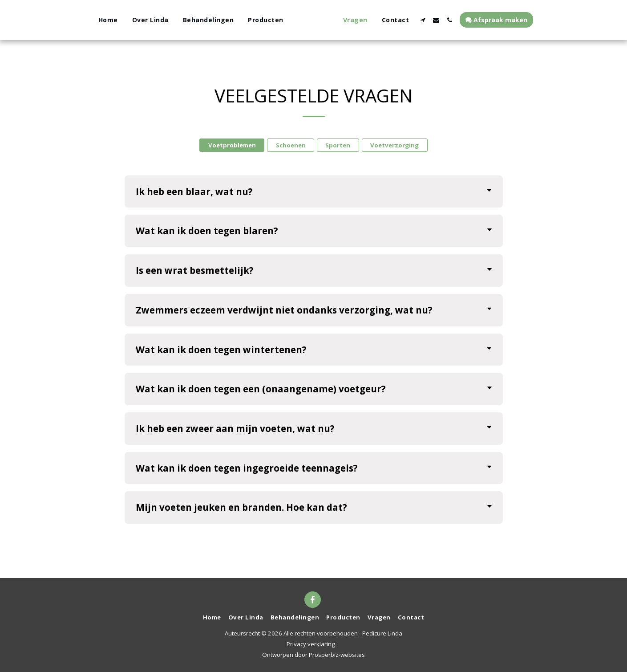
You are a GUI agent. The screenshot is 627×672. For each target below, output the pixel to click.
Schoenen (291, 145)
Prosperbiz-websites (337, 655)
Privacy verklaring (311, 644)
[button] (442, 20)
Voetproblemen (232, 145)
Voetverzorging (394, 145)
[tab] (314, 192)
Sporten (338, 145)
